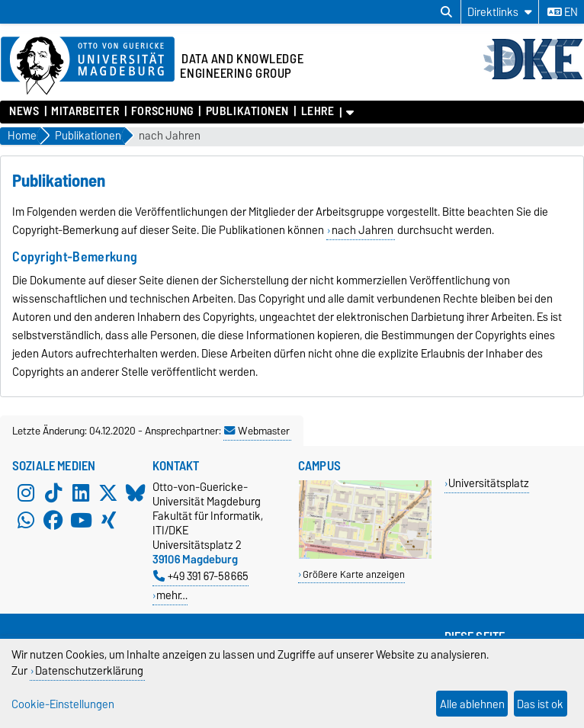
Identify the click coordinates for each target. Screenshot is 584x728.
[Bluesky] (136, 493)
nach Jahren (170, 136)
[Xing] (108, 521)
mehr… (172, 595)
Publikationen (247, 111)
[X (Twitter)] (108, 493)
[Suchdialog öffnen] (446, 12)
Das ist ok (540, 704)
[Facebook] (53, 521)
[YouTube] (81, 521)
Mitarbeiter (85, 111)
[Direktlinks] (500, 12)
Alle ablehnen (472, 704)
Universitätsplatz (489, 483)
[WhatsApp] (26, 521)
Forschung (162, 111)
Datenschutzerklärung (89, 670)
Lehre (318, 111)
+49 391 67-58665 (201, 576)
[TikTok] (53, 493)
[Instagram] (26, 493)
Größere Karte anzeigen (354, 574)
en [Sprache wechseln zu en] (563, 12)
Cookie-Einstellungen (63, 704)
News (24, 111)
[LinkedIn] (81, 493)
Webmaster (257, 431)
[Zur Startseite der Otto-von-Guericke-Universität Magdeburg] (88, 66)
